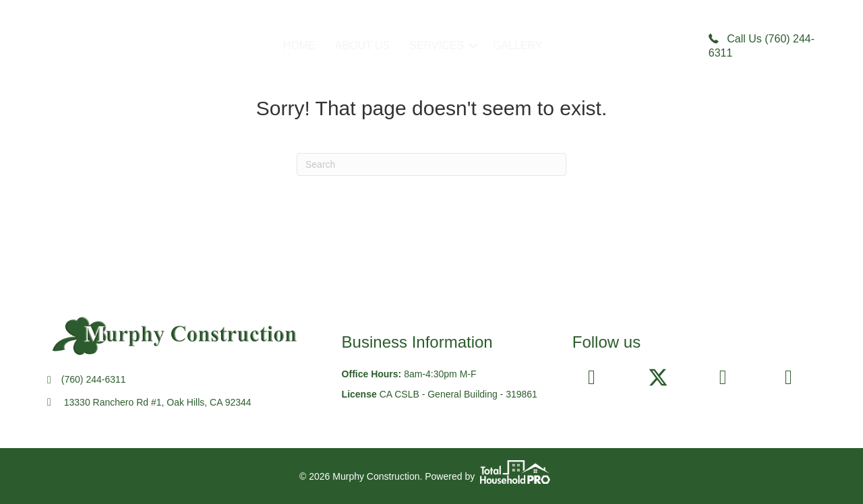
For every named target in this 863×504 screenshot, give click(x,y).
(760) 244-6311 (94, 379)
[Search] (431, 164)
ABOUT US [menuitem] (363, 45)
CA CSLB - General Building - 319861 (458, 394)
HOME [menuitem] (299, 45)
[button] (473, 46)
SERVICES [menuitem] (437, 45)
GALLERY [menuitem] (518, 45)
